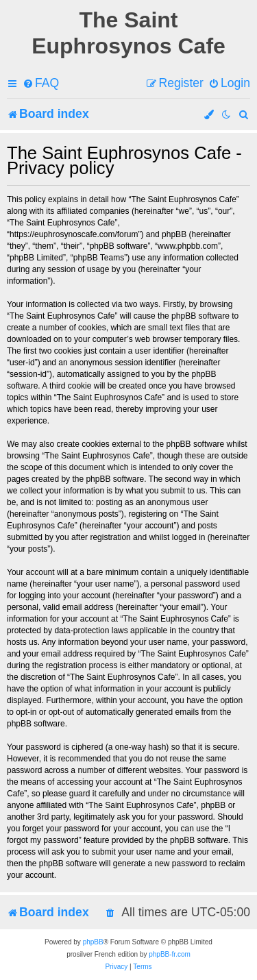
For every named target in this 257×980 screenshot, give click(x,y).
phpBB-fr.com (170, 954)
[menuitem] (41, 83)
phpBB (93, 942)
